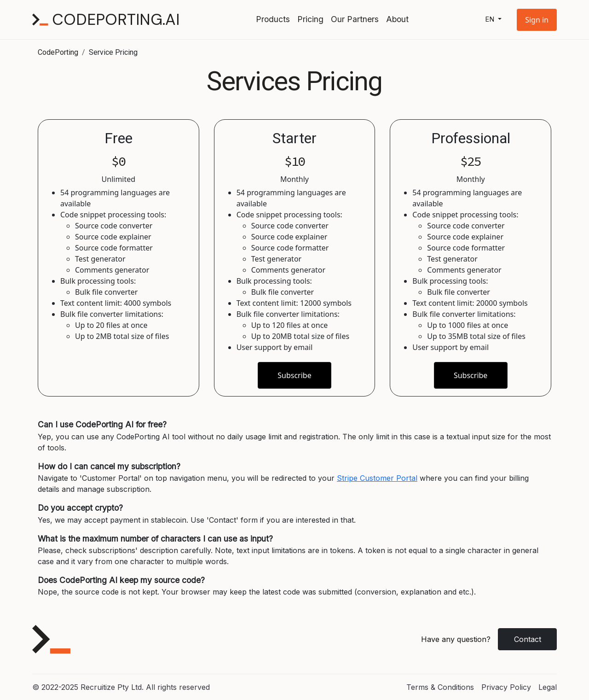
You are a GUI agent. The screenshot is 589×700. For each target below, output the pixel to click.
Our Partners (355, 19)
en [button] (491, 19)
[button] (537, 20)
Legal (548, 687)
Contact (528, 639)
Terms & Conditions (440, 687)
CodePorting (58, 52)
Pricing (310, 19)
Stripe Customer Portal (377, 478)
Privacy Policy (506, 687)
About (397, 19)
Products (273, 19)
